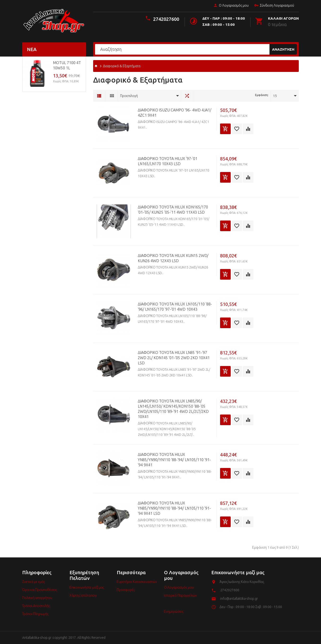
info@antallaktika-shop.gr (239, 599)
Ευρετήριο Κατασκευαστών (137, 582)
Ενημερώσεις (174, 612)
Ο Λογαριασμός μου (231, 6)
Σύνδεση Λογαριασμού (274, 6)
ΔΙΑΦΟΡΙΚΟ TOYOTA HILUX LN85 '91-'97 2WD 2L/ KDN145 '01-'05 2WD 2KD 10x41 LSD (174, 358)
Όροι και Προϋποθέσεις (40, 590)
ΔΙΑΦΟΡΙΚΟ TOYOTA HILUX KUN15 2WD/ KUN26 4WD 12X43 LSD (173, 258)
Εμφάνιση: (262, 95)
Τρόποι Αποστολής (36, 606)
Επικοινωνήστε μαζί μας (87, 587)
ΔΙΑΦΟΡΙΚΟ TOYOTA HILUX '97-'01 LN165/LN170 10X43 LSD (168, 161)
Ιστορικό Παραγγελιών (180, 595)
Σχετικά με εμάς (34, 582)
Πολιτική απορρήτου (37, 598)
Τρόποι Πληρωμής (35, 614)
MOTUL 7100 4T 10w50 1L (67, 65)
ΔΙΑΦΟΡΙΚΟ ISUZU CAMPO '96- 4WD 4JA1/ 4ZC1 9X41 (175, 113)
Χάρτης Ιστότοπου (83, 595)
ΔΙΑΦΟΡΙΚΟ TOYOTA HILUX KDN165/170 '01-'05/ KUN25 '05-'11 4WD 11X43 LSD (173, 210)
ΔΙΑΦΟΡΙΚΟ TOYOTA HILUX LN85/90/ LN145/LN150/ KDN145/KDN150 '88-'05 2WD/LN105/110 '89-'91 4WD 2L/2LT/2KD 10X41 (173, 409)
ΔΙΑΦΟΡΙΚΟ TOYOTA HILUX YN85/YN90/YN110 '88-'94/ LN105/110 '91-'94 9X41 (174, 460)
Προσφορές (126, 590)
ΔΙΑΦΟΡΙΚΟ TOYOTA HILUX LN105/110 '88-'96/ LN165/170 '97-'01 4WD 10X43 (175, 307)
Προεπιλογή (129, 96)
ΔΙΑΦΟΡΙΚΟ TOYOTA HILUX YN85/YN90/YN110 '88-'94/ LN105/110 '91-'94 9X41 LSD (174, 508)
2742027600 (166, 19)
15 (275, 96)
